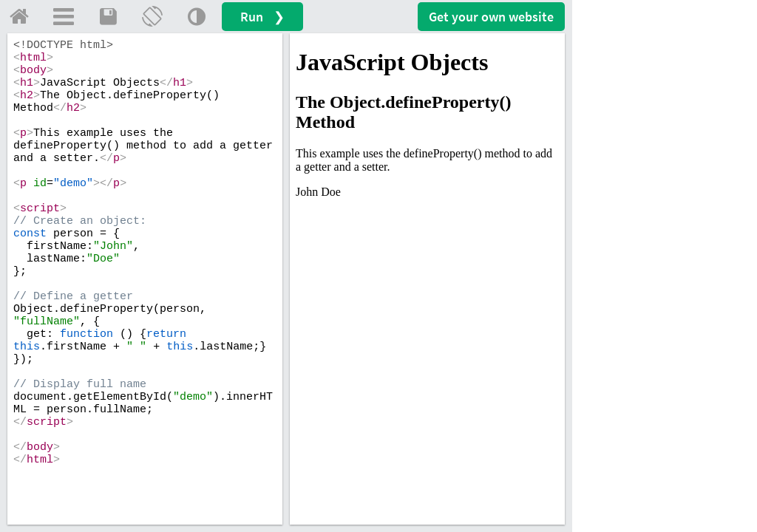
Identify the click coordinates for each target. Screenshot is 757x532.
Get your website (491, 17)
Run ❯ (262, 17)
